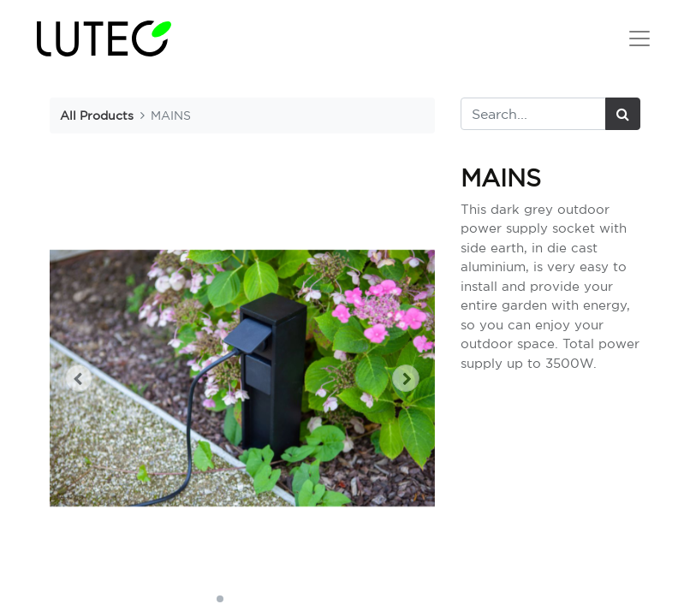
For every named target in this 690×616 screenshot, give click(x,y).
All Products (97, 115)
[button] (79, 378)
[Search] (623, 114)
